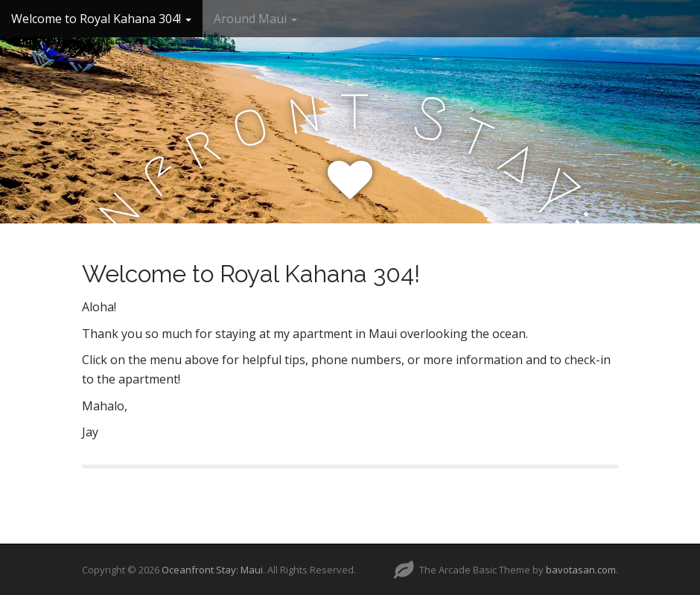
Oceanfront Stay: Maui (212, 570)
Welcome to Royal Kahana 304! (101, 19)
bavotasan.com (581, 570)
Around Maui (255, 19)
